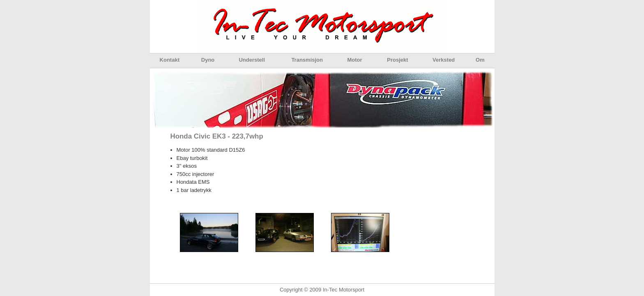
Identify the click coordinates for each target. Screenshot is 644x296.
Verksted (444, 60)
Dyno (208, 60)
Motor (354, 60)
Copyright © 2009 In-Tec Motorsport (322, 290)
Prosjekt (397, 60)
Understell (252, 60)
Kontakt (170, 60)
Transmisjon (307, 60)
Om (480, 60)
